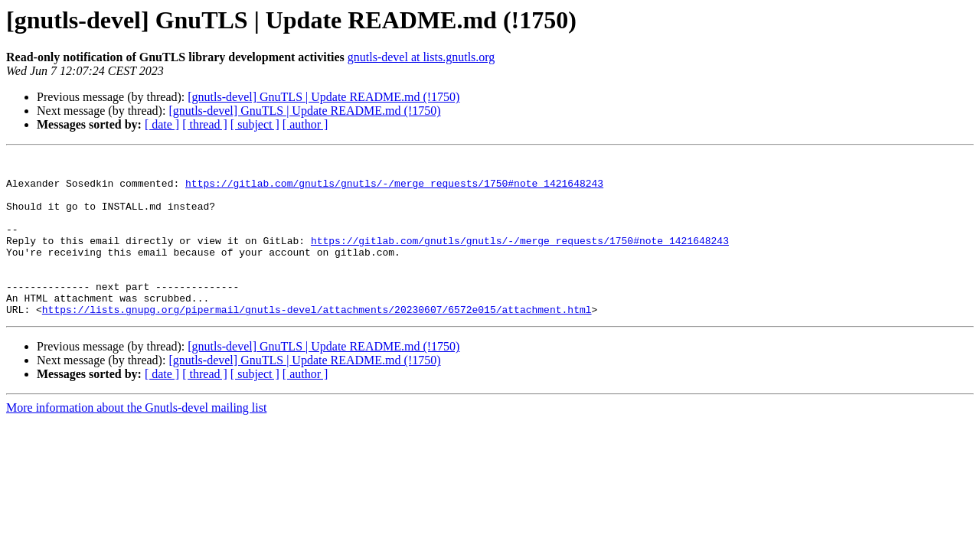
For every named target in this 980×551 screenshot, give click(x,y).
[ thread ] (205, 124)
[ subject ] (255, 124)
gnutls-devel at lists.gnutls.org (421, 57)
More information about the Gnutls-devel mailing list (136, 440)
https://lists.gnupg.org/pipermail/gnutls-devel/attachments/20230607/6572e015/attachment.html (317, 341)
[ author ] (305, 124)
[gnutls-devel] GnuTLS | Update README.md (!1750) (323, 97)
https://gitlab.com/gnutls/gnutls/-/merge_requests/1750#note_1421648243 (394, 190)
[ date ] (162, 124)
